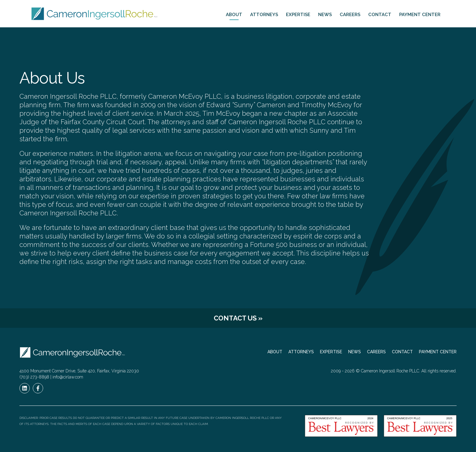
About (234, 15)
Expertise (298, 15)
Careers (350, 15)
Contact (380, 15)
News (325, 15)
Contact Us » (238, 318)
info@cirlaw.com (68, 377)
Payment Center (420, 15)
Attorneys (264, 15)
